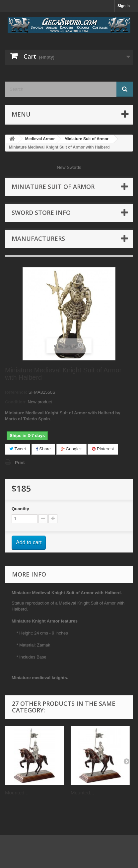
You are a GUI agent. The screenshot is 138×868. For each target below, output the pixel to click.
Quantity (20, 509)
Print (20, 462)
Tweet (18, 449)
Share (43, 449)
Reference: (16, 392)
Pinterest (103, 449)
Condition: (16, 402)
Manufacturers (38, 238)
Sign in (124, 6)
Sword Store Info (41, 213)
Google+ (71, 449)
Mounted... (17, 793)
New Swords (69, 167)
